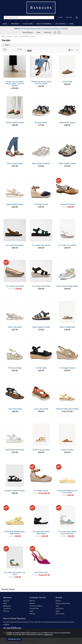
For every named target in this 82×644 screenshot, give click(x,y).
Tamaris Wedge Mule (67, 327)
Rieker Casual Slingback (41, 163)
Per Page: (22, 50)
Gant (57, 606)
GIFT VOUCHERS (60, 24)
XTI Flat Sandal (41, 368)
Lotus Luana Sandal (41, 409)
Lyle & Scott (60, 609)
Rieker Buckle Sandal (67, 123)
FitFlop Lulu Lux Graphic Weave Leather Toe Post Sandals (15, 84)
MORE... (72, 24)
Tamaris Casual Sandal (41, 450)
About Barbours (28, 32)
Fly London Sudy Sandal (41, 245)
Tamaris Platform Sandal (15, 123)
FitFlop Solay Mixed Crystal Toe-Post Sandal (41, 83)
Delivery (32, 601)
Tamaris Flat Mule (67, 450)
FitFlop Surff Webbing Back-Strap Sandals (15, 533)
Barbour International (63, 603)
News (38, 32)
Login (60, 17)
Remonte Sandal (41, 123)
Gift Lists (6, 611)
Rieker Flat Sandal (15, 327)
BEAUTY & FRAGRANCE (44, 24)
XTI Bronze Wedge (15, 368)
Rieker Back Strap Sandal (15, 450)
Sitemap (32, 614)
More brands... (60, 614)
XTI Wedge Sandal (41, 204)
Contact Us (47, 32)
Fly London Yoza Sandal (15, 286)
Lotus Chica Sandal (15, 409)
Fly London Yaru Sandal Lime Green (15, 573)
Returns (32, 603)
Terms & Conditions (36, 606)
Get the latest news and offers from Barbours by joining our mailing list (41, 29)
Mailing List (7, 606)
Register (69, 17)
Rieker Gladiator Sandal (67, 163)
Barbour (58, 601)
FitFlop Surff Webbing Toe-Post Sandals (67, 492)
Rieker (58, 611)
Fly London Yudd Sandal (41, 286)
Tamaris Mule (67, 82)
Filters (7, 45)
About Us (6, 601)
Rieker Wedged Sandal (15, 204)
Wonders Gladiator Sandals (15, 491)
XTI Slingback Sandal (67, 368)
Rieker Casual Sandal (15, 163)
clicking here (48, 635)
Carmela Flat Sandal (67, 204)
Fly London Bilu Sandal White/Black (41, 533)
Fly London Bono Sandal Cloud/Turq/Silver (67, 533)
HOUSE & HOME (28, 24)
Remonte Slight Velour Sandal (67, 409)
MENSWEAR (15, 24)
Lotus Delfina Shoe (41, 572)
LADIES (5, 24)
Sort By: (9, 50)
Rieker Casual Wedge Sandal (67, 286)
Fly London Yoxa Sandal (67, 245)
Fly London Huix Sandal (15, 245)
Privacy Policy (34, 609)
